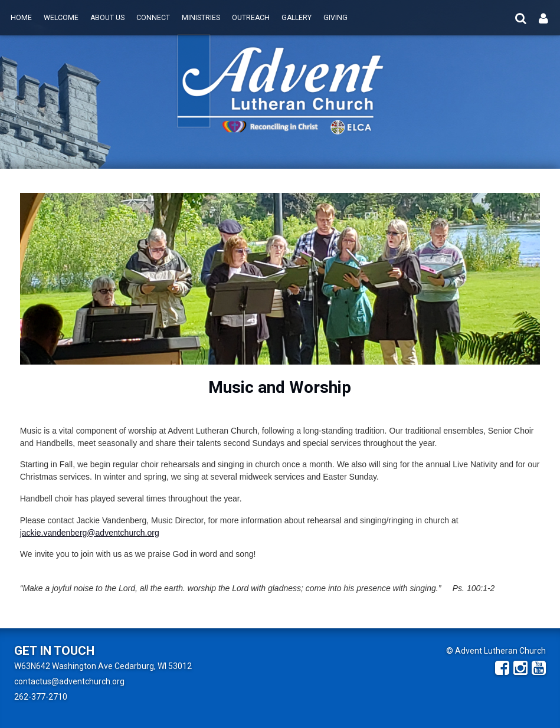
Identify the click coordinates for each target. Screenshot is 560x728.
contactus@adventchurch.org (69, 681)
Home (21, 18)
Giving (335, 18)
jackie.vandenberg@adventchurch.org (90, 533)
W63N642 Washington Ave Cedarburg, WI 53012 (103, 666)
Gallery (297, 18)
